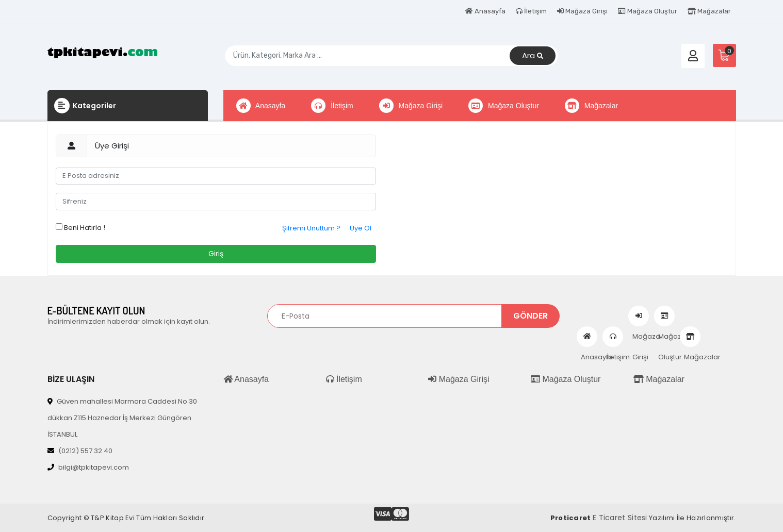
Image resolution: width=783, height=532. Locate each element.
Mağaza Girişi (582, 11)
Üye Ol (361, 228)
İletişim (531, 11)
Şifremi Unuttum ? (311, 228)
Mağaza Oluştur (648, 11)
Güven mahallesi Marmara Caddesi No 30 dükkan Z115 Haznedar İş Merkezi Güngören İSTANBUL (122, 418)
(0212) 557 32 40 (80, 451)
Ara (533, 56)
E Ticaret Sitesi (620, 518)
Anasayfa (485, 11)
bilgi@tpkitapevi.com (88, 467)
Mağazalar (709, 11)
